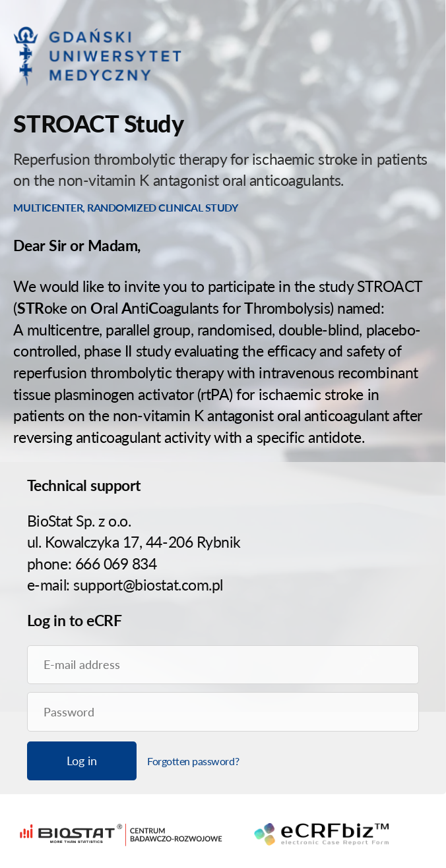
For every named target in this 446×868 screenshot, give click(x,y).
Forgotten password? (193, 761)
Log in (82, 761)
